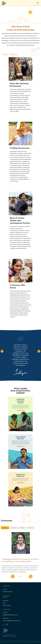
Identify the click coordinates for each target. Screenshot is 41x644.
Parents (22, 528)
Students (14, 528)
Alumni (5, 528)
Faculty (31, 528)
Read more (23, 572)
